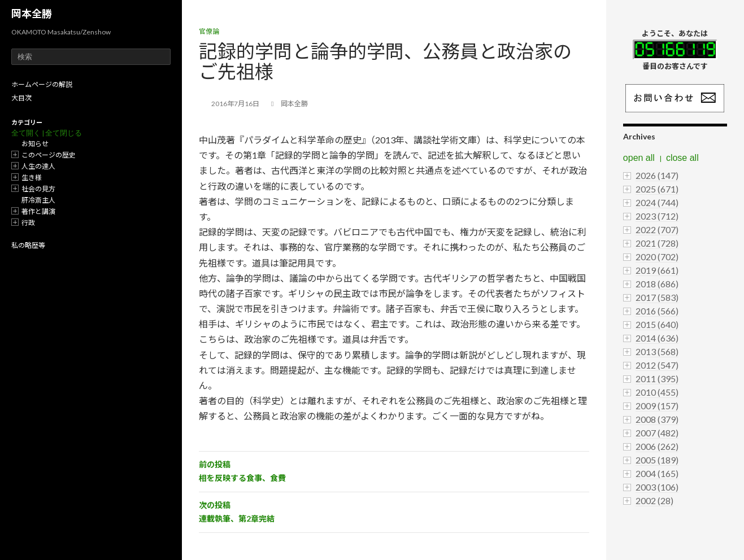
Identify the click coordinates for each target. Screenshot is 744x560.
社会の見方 (38, 189)
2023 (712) (657, 216)
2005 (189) (657, 460)
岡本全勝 (32, 14)
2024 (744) (657, 202)
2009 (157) (657, 406)
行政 (28, 223)
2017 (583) (657, 297)
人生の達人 (38, 166)
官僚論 (209, 31)
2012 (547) (657, 365)
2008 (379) (657, 419)
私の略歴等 (28, 245)
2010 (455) (657, 392)
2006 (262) (657, 446)
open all (639, 158)
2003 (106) (657, 487)
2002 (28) (654, 500)
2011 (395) (657, 379)
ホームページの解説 (42, 84)
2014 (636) (657, 338)
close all (682, 158)
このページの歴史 (49, 155)
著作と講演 (38, 211)
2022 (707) (657, 229)
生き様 (32, 178)
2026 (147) (657, 175)
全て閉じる (64, 133)
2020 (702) (657, 257)
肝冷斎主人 (38, 200)
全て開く (26, 133)
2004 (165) (657, 473)
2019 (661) (657, 270)
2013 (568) (657, 351)
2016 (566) (657, 311)
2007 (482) (657, 433)
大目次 (21, 98)
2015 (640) (657, 324)
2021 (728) (657, 243)
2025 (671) (657, 189)
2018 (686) (657, 284)
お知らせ (35, 144)
